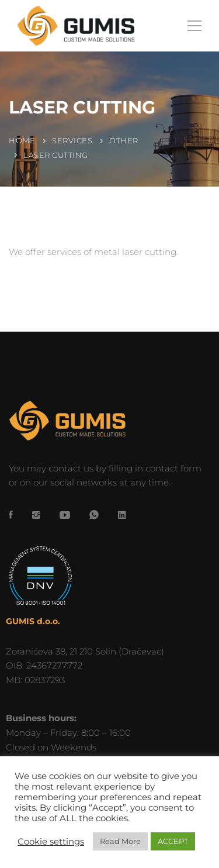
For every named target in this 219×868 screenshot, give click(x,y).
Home (22, 140)
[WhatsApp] (94, 515)
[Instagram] (36, 515)
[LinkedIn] (122, 515)
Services (72, 140)
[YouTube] (65, 515)
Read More (120, 841)
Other (124, 140)
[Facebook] (11, 515)
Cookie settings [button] (51, 842)
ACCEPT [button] (173, 841)
